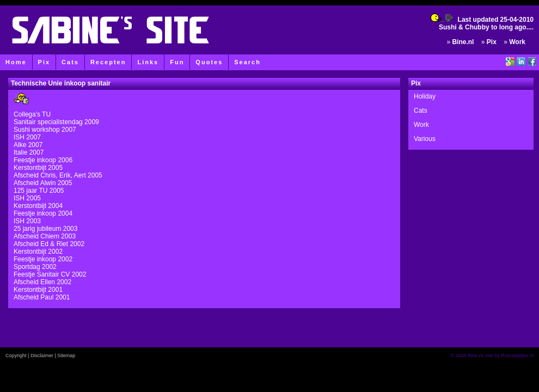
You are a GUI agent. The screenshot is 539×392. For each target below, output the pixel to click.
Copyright (16, 356)
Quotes (209, 62)
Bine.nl (463, 42)
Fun (177, 62)
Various (425, 139)
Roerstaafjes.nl (517, 356)
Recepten (108, 62)
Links (148, 62)
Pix (44, 62)
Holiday (425, 96)
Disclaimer (42, 356)
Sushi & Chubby (464, 27)
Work (517, 42)
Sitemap (66, 356)
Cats (70, 62)
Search (247, 62)
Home (16, 62)
